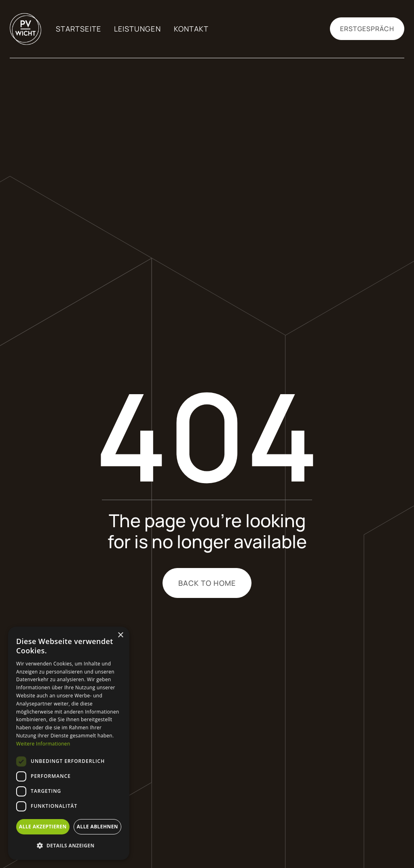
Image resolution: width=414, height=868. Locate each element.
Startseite (78, 29)
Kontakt (191, 29)
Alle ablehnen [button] (97, 827)
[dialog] (69, 743)
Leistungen (137, 29)
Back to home (207, 583)
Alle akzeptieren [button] (43, 827)
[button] (69, 846)
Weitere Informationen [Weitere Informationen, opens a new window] (43, 744)
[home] (21, 29)
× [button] (120, 635)
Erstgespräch (367, 29)
